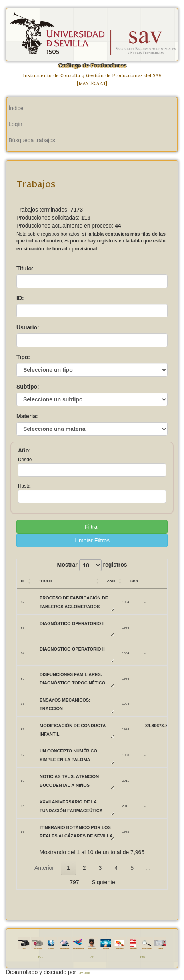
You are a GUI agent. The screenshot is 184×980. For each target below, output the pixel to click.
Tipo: (23, 357)
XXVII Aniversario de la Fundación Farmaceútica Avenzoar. (76, 806)
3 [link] (100, 868)
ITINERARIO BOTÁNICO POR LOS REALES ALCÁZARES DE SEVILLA (76, 831)
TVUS (143, 957)
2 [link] (84, 868)
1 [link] (68, 868)
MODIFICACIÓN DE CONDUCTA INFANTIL (76, 729)
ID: (20, 298)
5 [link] (132, 868)
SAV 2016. (84, 973)
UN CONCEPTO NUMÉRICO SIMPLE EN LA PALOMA (76, 755)
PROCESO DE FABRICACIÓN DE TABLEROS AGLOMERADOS (76, 602)
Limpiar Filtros (92, 540)
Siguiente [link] (103, 882)
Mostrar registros (92, 565)
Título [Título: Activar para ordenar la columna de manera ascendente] (45, 580)
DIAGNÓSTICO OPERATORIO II (76, 653)
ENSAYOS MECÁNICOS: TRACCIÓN (76, 704)
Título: (25, 268)
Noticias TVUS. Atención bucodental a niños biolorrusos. (76, 780)
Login (15, 124)
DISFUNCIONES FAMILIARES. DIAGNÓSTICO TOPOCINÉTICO (76, 678)
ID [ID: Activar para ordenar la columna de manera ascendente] (23, 580)
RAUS (40, 957)
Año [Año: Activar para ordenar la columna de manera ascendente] (111, 580)
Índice (16, 108)
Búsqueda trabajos (32, 140)
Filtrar (92, 527)
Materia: (27, 416)
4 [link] (116, 868)
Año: (24, 450)
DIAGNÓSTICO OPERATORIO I (76, 627)
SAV (91, 957)
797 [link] (74, 882)
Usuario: (28, 327)
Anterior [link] (44, 868)
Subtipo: (28, 387)
